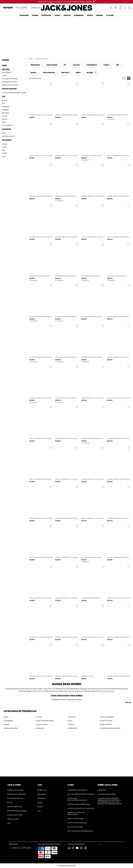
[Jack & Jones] (67, 10)
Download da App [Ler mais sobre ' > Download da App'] (15, 815)
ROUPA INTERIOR (106, 724)
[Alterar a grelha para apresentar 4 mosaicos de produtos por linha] (129, 79)
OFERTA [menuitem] (90, 15)
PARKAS (6, 724)
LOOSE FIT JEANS (106, 721)
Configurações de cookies (66, 866)
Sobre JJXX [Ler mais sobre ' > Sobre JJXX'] (42, 790)
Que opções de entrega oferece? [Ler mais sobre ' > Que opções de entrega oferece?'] (81, 794)
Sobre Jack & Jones (107, 785)
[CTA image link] (66, 38)
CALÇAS (39, 717)
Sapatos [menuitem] (67, 15)
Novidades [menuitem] (24, 15)
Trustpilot (100, 844)
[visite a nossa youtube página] (77, 849)
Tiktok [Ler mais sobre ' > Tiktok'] (40, 803)
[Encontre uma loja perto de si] (116, 8)
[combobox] (37, 65)
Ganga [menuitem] (57, 15)
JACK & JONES (14, 785)
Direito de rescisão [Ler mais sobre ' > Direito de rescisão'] (76, 819)
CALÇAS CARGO (42, 724)
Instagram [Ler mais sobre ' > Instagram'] (42, 794)
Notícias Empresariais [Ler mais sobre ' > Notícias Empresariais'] (107, 794)
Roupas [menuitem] (35, 15)
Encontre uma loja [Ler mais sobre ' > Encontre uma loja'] (16, 798)
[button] (92, 73)
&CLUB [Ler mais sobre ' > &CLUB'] (10, 803)
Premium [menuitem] (99, 15)
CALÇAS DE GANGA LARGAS (110, 728)
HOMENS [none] (8, 8)
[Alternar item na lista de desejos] (51, 84)
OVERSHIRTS (8, 721)
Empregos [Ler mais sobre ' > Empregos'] (102, 790)
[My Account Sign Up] (66, 756)
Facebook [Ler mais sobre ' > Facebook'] (42, 798)
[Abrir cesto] (130, 8)
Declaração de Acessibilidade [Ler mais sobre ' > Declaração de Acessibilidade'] (80, 831)
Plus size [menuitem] (110, 15)
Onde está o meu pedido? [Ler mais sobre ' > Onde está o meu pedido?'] (77, 790)
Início (31, 59)
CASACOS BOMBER (107, 717)
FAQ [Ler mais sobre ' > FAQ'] (9, 823)
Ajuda (71, 785)
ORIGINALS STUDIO (11, 728)
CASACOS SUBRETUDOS (44, 721)
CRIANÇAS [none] (36, 8)
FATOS (70, 721)
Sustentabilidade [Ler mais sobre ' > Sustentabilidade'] (15, 807)
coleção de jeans (108, 691)
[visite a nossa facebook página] (69, 849)
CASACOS (71, 717)
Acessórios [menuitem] (79, 15)
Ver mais (128, 703)
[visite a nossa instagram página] (73, 849)
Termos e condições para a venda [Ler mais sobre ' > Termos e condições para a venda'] (76, 814)
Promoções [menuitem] (46, 15)
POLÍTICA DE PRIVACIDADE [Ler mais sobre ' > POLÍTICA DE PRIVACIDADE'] (77, 823)
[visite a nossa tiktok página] (85, 849)
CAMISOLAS (40, 728)
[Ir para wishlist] (125, 8)
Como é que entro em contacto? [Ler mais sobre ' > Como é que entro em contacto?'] (81, 808)
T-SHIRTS (71, 724)
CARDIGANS (72, 728)
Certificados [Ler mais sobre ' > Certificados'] (13, 819)
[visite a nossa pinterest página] (81, 849)
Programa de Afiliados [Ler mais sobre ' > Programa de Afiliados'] (17, 811)
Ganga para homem (42, 59)
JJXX (40, 785)
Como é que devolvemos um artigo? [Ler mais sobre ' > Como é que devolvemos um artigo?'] (77, 799)
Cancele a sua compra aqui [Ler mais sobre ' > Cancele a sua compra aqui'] (79, 804)
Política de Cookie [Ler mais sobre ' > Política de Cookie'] (75, 827)
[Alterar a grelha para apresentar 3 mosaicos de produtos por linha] (124, 79)
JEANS (6, 717)
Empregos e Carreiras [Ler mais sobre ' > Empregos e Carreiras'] (17, 794)
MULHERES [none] (22, 8)
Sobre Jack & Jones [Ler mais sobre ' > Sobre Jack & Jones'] (15, 790)
